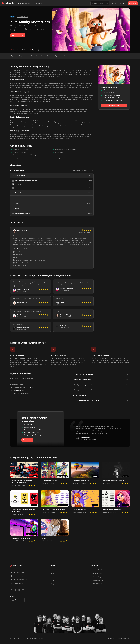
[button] (31, 3)
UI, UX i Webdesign (97, 584)
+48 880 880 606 (19, 583)
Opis (13, 56)
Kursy (53, 573)
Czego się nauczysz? (25, 56)
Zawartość (39, 56)
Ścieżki (53, 577)
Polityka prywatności (124, 638)
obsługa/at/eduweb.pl (20, 580)
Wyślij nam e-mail (19, 390)
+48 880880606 (24, 393)
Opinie (57, 56)
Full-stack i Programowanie (100, 577)
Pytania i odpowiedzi (20, 572)
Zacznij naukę (27, 440)
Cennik (114, 3)
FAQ (65, 56)
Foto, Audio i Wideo (97, 573)
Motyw (12, 597)
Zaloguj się (123, 3)
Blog (52, 584)
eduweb (53, 565)
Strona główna (55, 570)
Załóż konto (133, 3)
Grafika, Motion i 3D (97, 580)
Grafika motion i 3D (22, 17)
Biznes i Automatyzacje (98, 570)
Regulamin (111, 638)
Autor (49, 56)
